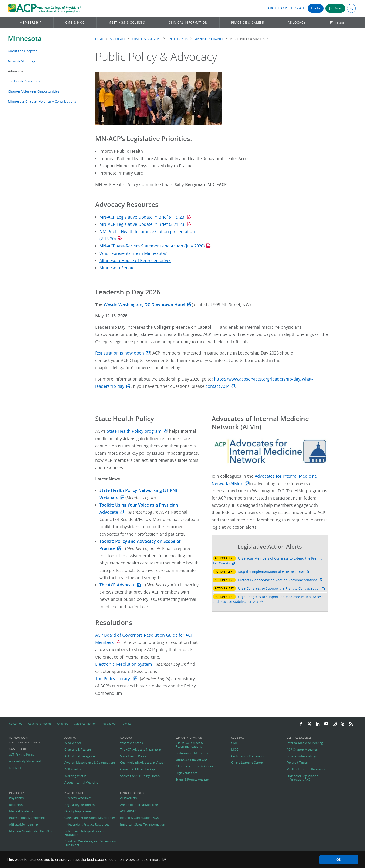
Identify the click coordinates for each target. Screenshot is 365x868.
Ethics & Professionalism (192, 780)
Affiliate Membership (24, 825)
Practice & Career (248, 22)
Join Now (335, 8)
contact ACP (217, 386)
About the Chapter (22, 51)
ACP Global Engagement (81, 756)
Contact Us (16, 724)
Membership (31, 22)
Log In (316, 8)
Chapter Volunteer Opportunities (34, 91)
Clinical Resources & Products (196, 767)
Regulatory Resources (79, 805)
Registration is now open (120, 353)
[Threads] (343, 724)
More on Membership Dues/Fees (32, 831)
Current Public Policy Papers (140, 770)
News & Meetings (22, 61)
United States (178, 39)
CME (234, 743)
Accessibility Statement (25, 761)
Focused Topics (297, 763)
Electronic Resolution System (124, 664)
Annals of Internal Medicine (139, 805)
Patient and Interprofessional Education (85, 833)
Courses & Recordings (302, 756)
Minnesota (25, 39)
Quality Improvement (79, 811)
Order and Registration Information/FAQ (302, 778)
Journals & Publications (191, 760)
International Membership (27, 818)
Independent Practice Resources (87, 825)
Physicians (16, 798)
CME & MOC (75, 22)
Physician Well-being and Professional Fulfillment (90, 843)
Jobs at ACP (110, 724)
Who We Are (73, 743)
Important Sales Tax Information (143, 825)
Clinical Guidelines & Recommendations (189, 745)
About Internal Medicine (81, 783)
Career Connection (85, 724)
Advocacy (297, 22)
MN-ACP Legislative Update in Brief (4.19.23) (142, 217)
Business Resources (78, 798)
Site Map (15, 768)
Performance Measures (192, 753)
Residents (16, 805)
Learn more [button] (151, 860)
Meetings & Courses (127, 22)
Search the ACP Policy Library (140, 776)
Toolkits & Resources (24, 81)
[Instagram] (335, 724)
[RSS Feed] (351, 724)
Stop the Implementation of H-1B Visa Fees (271, 572)
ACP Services (73, 770)
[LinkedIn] (318, 724)
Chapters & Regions (147, 39)
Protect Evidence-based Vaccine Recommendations (278, 580)
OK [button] (339, 860)
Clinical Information (188, 22)
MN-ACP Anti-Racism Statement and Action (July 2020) (152, 246)
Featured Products (132, 793)
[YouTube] (326, 724)
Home (99, 39)
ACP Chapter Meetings (302, 750)
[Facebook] (301, 724)
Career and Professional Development (91, 818)
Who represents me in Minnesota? (133, 253)
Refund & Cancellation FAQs (139, 818)
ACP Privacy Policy (22, 755)
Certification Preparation (248, 756)
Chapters (63, 724)
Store (340, 23)
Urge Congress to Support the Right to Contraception (279, 588)
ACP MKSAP (128, 811)
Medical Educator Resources (306, 770)
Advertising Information (25, 743)
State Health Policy (133, 756)
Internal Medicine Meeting (305, 743)
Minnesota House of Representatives (135, 261)
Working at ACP (75, 776)
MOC (235, 750)
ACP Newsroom (18, 738)
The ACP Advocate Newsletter (141, 750)
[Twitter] (309, 724)
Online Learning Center (247, 763)
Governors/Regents (40, 724)
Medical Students (21, 811)
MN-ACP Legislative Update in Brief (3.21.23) (142, 224)
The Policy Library (113, 679)
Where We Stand (132, 743)
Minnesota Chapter (209, 39)
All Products (128, 798)
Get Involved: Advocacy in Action (143, 763)
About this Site (18, 749)
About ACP (277, 8)
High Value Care (186, 773)
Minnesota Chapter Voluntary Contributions (42, 101)
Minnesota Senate (117, 268)
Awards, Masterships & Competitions (90, 763)
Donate (298, 8)
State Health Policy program (134, 431)
